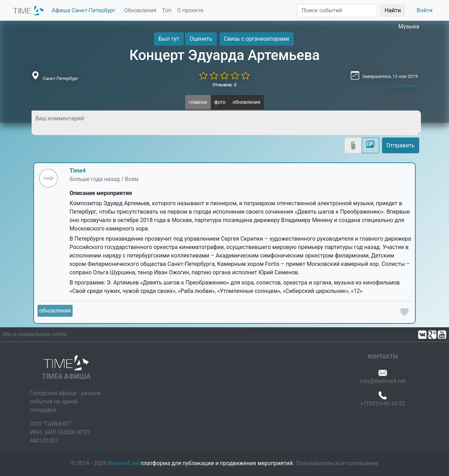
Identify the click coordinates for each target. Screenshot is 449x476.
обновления (246, 102)
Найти (393, 10)
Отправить (401, 145)
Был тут (169, 39)
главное (198, 102)
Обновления (140, 10)
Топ (167, 10)
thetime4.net (123, 463)
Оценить (201, 39)
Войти (425, 10)
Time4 (78, 171)
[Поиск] (337, 11)
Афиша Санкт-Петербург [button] (83, 10)
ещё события (404, 86)
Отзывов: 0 (225, 85)
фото (220, 102)
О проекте (190, 10)
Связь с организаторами (257, 39)
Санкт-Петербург (60, 78)
